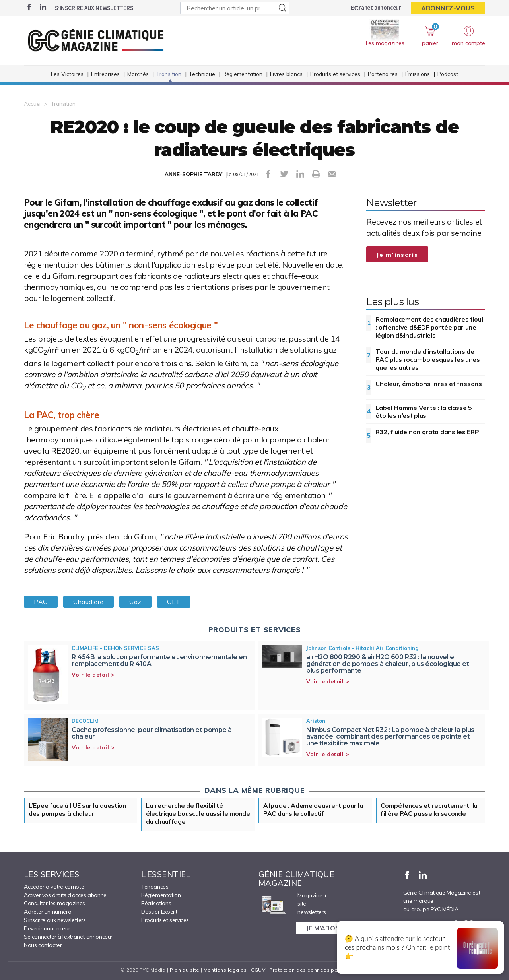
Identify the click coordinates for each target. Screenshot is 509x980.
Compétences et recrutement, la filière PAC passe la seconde (429, 810)
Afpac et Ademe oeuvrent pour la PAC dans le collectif (314, 810)
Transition (169, 75)
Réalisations (156, 904)
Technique (202, 75)
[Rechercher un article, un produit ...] (235, 8)
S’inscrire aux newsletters (94, 8)
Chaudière (89, 602)
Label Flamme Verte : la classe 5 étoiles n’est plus (424, 411)
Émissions (418, 75)
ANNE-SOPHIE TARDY (193, 174)
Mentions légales (225, 970)
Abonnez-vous (448, 8)
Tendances (155, 887)
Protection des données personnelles (317, 970)
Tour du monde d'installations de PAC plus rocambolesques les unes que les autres (427, 359)
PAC (41, 602)
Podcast (448, 75)
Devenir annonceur (47, 929)
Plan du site (185, 970)
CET (176, 602)
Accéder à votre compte (54, 887)
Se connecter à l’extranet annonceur (68, 937)
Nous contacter (43, 945)
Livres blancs (286, 75)
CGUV (258, 970)
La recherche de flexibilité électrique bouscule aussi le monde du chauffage (198, 814)
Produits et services (335, 75)
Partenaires (383, 75)
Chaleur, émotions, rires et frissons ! (430, 384)
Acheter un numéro (48, 912)
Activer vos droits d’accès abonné (65, 895)
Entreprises (105, 75)
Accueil (33, 104)
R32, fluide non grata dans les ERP (427, 432)
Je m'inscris (397, 255)
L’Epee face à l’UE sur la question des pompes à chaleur (78, 810)
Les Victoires (67, 75)
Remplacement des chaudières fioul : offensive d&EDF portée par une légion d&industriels (429, 327)
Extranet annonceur (376, 7)
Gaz (137, 602)
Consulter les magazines (54, 904)
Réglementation (243, 75)
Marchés (138, 75)
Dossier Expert (159, 912)
